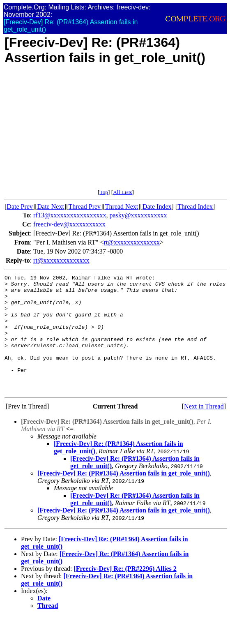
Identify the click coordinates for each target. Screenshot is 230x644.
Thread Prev (84, 207)
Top (104, 192)
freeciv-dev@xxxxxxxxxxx (69, 224)
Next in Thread (204, 430)
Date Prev (20, 207)
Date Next (51, 207)
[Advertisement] (116, 132)
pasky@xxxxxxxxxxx (138, 215)
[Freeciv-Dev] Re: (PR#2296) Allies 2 (125, 592)
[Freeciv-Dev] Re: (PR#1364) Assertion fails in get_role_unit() (124, 497)
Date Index (157, 207)
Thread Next (122, 207)
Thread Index (195, 207)
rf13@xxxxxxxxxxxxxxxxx (70, 215)
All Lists (122, 192)
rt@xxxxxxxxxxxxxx (132, 242)
